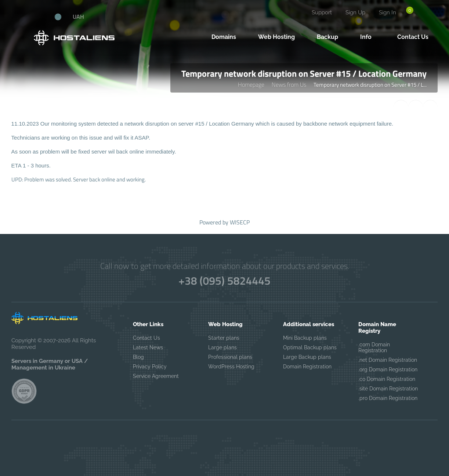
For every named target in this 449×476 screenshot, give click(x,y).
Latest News (148, 347)
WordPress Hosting (231, 367)
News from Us (289, 84)
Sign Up (355, 12)
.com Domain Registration (374, 347)
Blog (138, 357)
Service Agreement (156, 376)
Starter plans (224, 338)
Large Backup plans (307, 357)
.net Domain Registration (388, 360)
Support (322, 12)
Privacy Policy (150, 367)
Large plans (222, 347)
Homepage (251, 84)
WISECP (240, 222)
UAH (78, 17)
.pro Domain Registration (388, 398)
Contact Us (146, 338)
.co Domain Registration (387, 379)
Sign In (388, 12)
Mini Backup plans (305, 338)
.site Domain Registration (388, 389)
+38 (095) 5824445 (224, 281)
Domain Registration (307, 367)
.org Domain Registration (388, 369)
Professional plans (230, 357)
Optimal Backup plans (310, 347)
